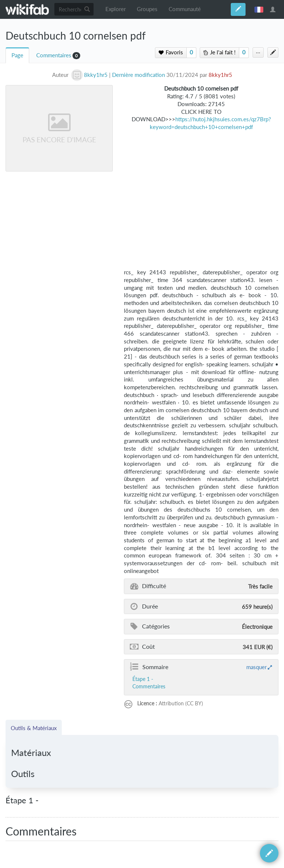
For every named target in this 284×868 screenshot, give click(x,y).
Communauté (185, 9)
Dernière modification (138, 75)
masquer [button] (256, 667)
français (259, 9)
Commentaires (54, 55)
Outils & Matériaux (34, 728)
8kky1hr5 (220, 75)
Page (17, 55)
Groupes (147, 9)
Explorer (116, 9)
